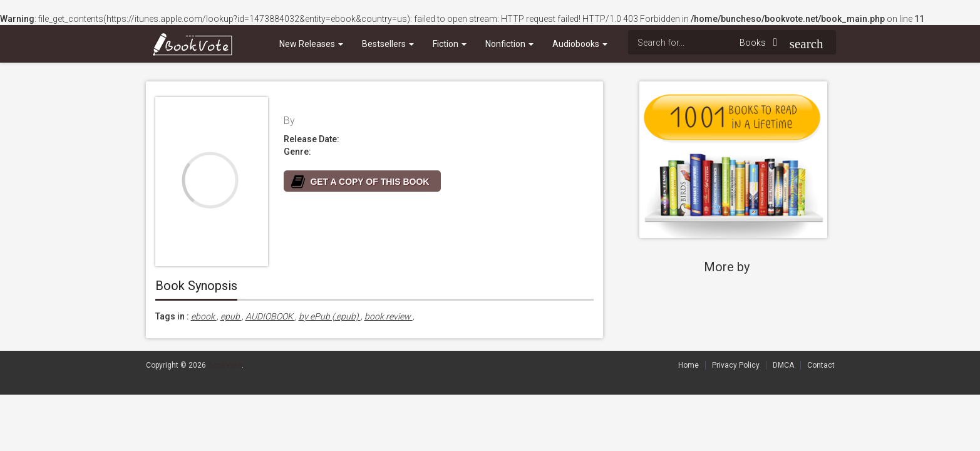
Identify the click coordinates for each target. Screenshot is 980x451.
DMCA (783, 365)
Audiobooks (580, 44)
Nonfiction (509, 44)
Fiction (450, 44)
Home (689, 365)
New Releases (311, 44)
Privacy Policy (736, 365)
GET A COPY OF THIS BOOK (370, 182)
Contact (821, 365)
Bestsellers (388, 44)
